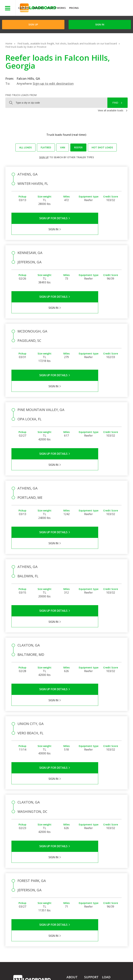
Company (72, 875)
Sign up (44, 157)
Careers (99, 970)
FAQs (87, 875)
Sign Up (33, 24)
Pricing (74, 8)
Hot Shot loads (102, 147)
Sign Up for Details (39, 218)
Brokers (38, 8)
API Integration (68, 970)
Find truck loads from (21, 95)
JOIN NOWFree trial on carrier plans (106, 8)
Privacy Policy (46, 970)
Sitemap (39, 973)
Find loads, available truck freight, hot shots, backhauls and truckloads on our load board (67, 43)
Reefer (78, 147)
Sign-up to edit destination (53, 84)
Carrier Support (93, 880)
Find (115, 103)
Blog (69, 890)
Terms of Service (23, 970)
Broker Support (93, 885)
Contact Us (22, 973)
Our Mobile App (111, 889)
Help (86, 970)
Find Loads (108, 879)
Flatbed (46, 147)
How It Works (56, 8)
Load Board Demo (109, 896)
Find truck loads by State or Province (26, 47)
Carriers (24, 8)
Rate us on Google (70, 973)
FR (52, 973)
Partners (71, 880)
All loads (25, 147)
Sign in (100, 24)
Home (9, 43)
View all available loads (111, 110)
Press (70, 885)
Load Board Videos (91, 892)
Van (63, 147)
